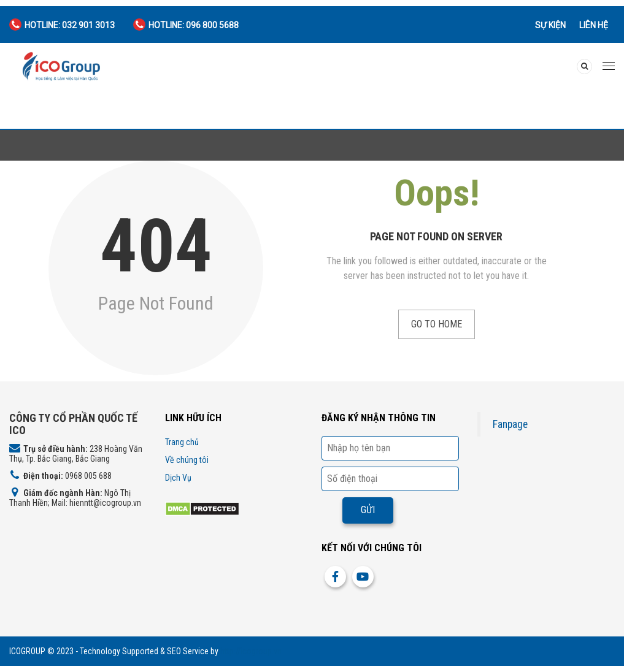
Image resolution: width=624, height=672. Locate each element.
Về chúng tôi (187, 460)
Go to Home (437, 324)
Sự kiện (550, 25)
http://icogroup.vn (251, 651)
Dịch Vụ (178, 478)
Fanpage (510, 424)
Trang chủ (182, 442)
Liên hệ (594, 25)
